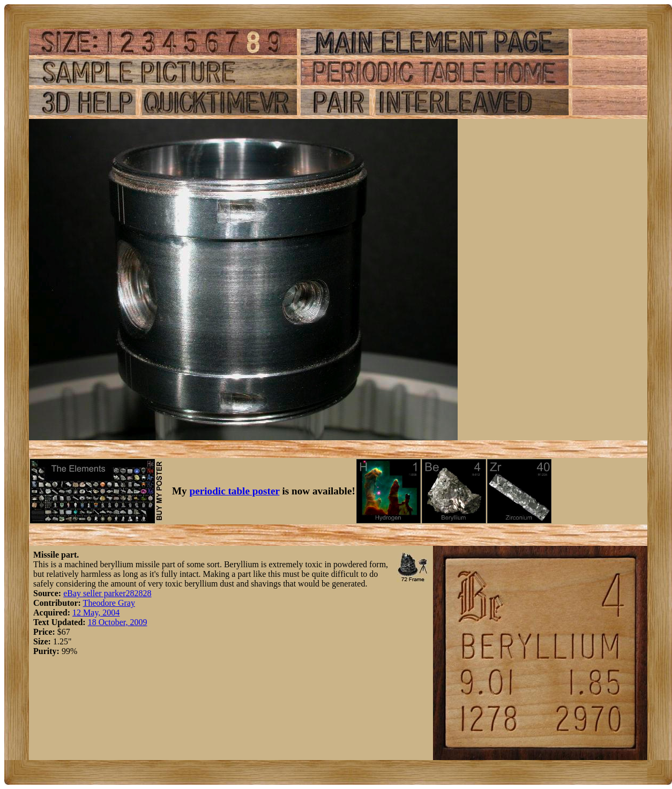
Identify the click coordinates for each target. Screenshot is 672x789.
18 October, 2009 (118, 622)
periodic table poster (235, 491)
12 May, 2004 (96, 613)
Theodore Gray (109, 603)
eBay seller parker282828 (107, 593)
